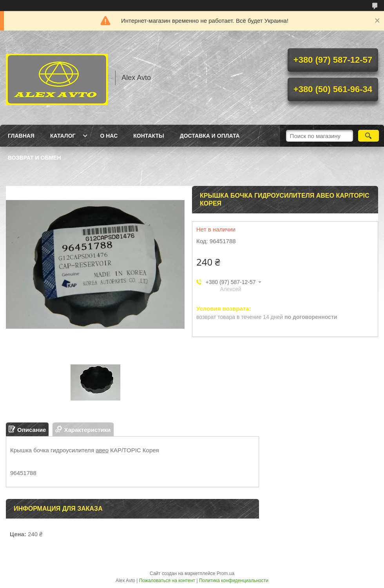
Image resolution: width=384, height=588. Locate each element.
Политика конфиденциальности (234, 581)
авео (102, 450)
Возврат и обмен (34, 158)
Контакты (149, 136)
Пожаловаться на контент (167, 581)
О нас (109, 136)
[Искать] (369, 136)
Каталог (63, 136)
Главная (21, 136)
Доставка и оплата (210, 136)
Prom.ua (226, 573)
